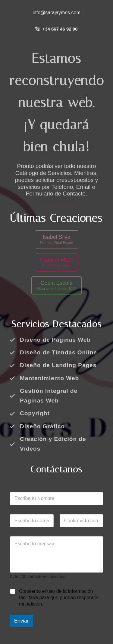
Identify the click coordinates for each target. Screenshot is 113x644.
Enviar (21, 621)
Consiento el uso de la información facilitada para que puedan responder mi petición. (59, 598)
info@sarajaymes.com (56, 13)
